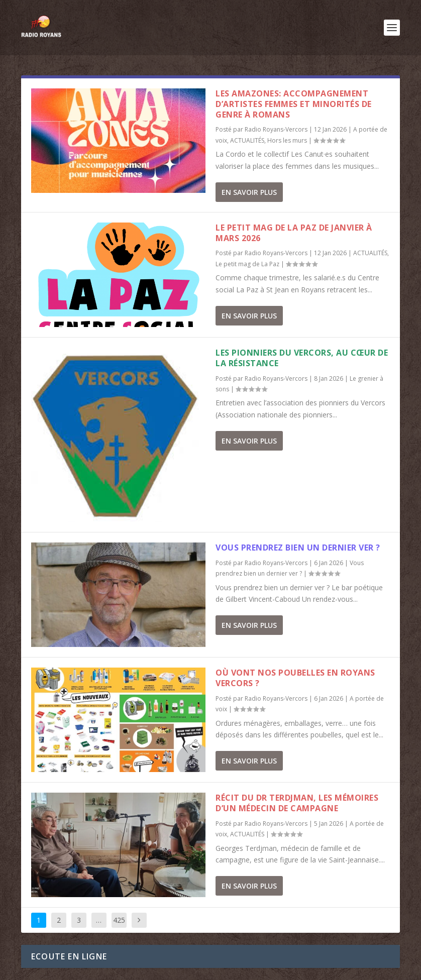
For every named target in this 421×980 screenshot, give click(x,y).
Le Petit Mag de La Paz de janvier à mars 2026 (294, 233)
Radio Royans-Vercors (276, 129)
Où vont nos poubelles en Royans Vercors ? (295, 678)
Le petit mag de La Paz (247, 264)
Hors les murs (287, 140)
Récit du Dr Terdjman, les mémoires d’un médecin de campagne (297, 803)
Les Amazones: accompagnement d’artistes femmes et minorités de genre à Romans (294, 104)
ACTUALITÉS (247, 140)
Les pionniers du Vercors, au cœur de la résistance (302, 358)
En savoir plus (249, 192)
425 (119, 920)
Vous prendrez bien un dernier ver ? (298, 548)
